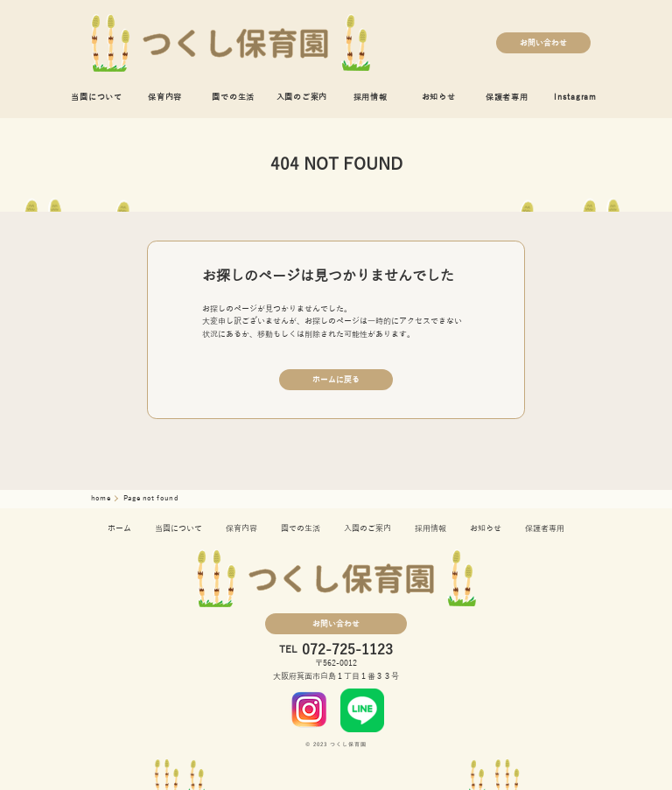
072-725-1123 (347, 650)
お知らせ (439, 97)
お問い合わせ (543, 43)
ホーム (119, 528)
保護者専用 (507, 97)
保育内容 (165, 97)
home (102, 498)
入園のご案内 (302, 97)
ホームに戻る (336, 380)
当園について (97, 97)
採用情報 (371, 97)
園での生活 (233, 97)
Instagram (575, 97)
